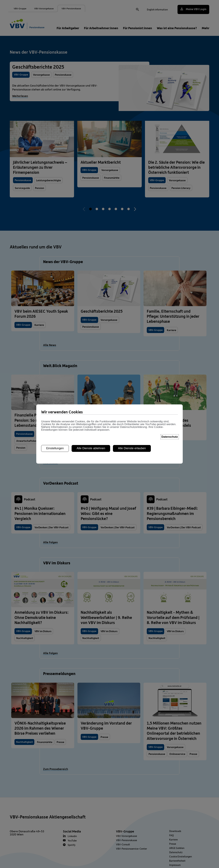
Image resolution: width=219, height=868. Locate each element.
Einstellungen (55, 448)
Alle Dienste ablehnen (91, 448)
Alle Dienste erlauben (132, 448)
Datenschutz (170, 436)
